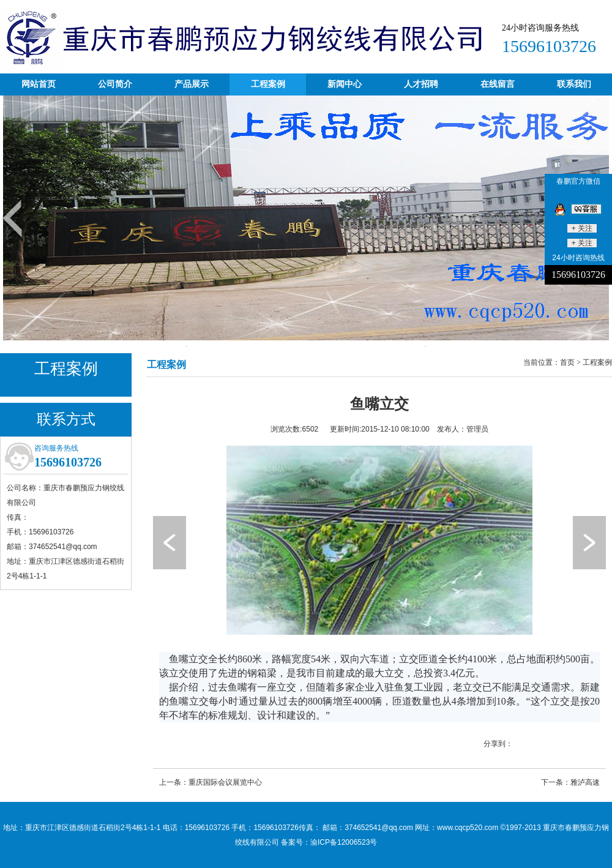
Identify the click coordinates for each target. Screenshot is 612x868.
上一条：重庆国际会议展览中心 (211, 782)
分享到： (498, 744)
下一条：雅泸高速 (570, 782)
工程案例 (597, 362)
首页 (567, 362)
